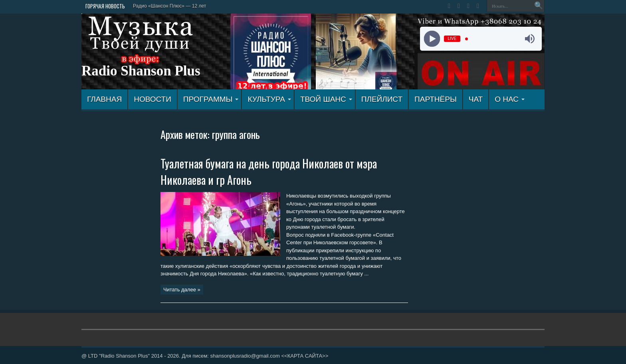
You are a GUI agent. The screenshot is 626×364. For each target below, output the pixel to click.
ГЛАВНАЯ (104, 99)
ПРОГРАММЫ (211, 99)
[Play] (432, 39)
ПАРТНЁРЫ (436, 99)
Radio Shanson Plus (141, 71)
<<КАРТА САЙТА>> (305, 356)
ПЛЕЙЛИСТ (382, 99)
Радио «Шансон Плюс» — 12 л (167, 6)
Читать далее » (182, 290)
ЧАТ (476, 99)
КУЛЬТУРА (269, 99)
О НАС (510, 99)
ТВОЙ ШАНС (326, 99)
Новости (153, 99)
